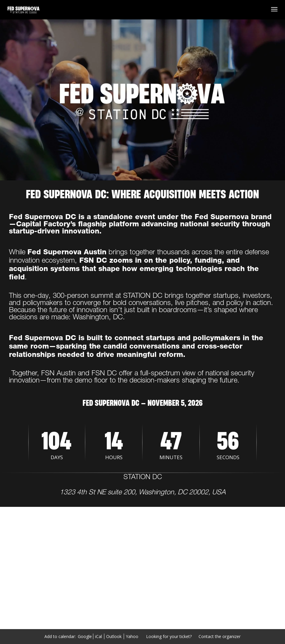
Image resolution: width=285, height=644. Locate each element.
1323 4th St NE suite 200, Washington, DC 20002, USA (143, 493)
